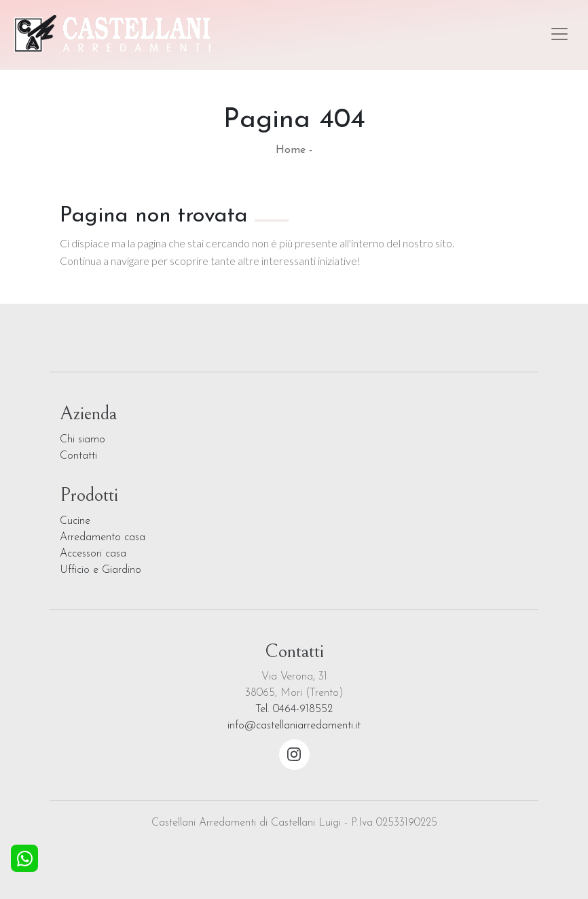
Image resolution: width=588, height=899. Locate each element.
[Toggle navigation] (559, 34)
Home (291, 150)
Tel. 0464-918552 (294, 709)
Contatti (78, 456)
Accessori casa (93, 554)
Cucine (75, 521)
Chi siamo (82, 440)
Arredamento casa (103, 537)
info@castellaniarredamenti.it (294, 726)
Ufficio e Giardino (100, 570)
